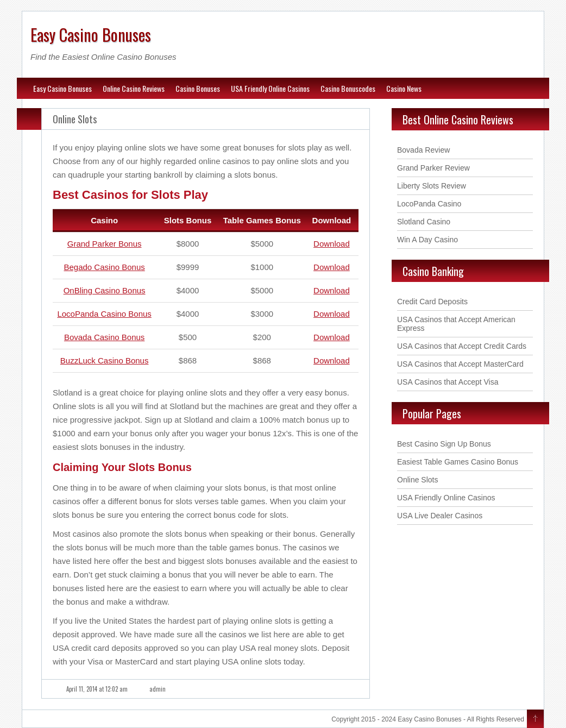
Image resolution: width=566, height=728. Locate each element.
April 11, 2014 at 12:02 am (97, 689)
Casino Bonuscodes (348, 88)
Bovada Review (423, 150)
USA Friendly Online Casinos (270, 88)
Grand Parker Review (433, 168)
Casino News (404, 88)
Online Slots (75, 119)
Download (332, 244)
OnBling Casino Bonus (105, 290)
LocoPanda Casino (429, 204)
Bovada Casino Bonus (104, 337)
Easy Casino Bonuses (91, 34)
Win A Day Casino (427, 240)
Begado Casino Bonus (104, 267)
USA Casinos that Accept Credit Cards (462, 346)
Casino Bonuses (198, 88)
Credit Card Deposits (432, 302)
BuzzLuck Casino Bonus (105, 360)
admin (158, 689)
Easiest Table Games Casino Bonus (458, 462)
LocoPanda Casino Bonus (104, 314)
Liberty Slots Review (432, 186)
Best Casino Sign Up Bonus (444, 444)
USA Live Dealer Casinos (440, 516)
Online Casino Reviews (134, 88)
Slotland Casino (424, 222)
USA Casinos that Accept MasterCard (460, 364)
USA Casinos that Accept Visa (448, 382)
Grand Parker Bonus (105, 244)
